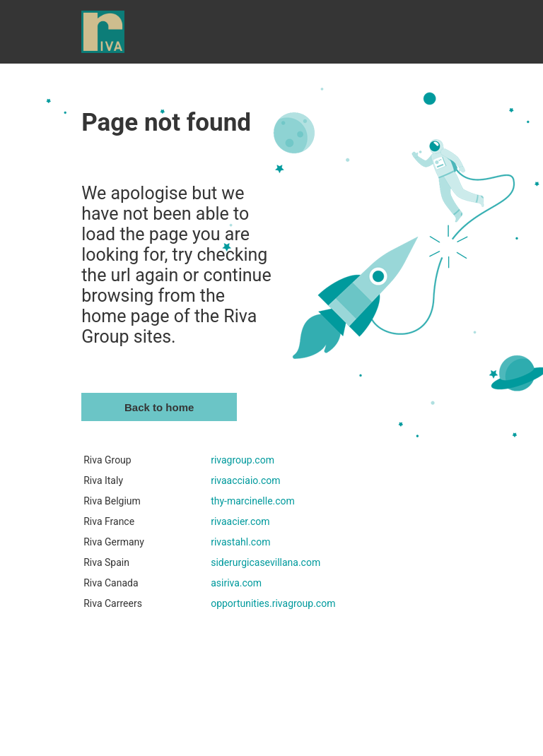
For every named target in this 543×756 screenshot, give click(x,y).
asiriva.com (236, 583)
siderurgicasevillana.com (265, 562)
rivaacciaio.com (245, 480)
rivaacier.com (240, 521)
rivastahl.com (240, 542)
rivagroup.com (243, 460)
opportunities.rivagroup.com (273, 603)
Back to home (159, 407)
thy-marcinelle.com (253, 501)
